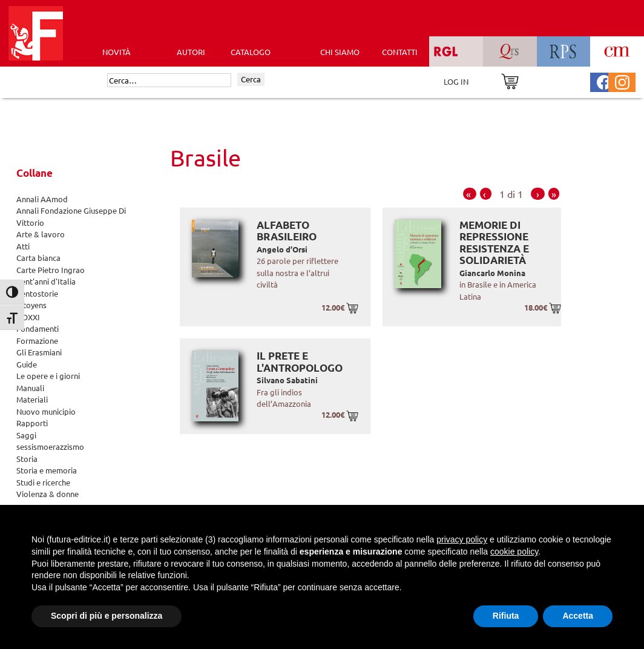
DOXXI (28, 317)
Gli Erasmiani (39, 352)
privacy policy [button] (462, 539)
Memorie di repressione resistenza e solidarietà (494, 243)
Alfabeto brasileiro (287, 231)
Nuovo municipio (46, 411)
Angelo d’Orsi (282, 249)
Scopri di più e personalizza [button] (107, 616)
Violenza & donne (48, 494)
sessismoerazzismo (50, 446)
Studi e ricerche (43, 482)
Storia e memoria (47, 470)
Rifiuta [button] (506, 616)
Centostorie (37, 293)
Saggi (26, 435)
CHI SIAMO (340, 52)
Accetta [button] (578, 616)
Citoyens (31, 305)
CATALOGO (251, 52)
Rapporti (32, 423)
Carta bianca (38, 258)
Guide (27, 364)
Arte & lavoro (41, 234)
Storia (27, 459)
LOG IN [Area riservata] (456, 81)
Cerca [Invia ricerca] (251, 79)
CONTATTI (400, 52)
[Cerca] (169, 81)
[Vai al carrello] (510, 80)
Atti (23, 246)
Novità (117, 52)
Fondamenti (38, 328)
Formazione (37, 341)
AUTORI (191, 52)
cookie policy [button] (514, 552)
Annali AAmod (42, 199)
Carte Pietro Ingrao (51, 270)
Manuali (30, 388)
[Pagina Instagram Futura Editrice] (622, 81)
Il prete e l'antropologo (300, 362)
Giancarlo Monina (492, 273)
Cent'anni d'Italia (46, 281)
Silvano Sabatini (287, 380)
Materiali (32, 399)
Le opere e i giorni (48, 376)
